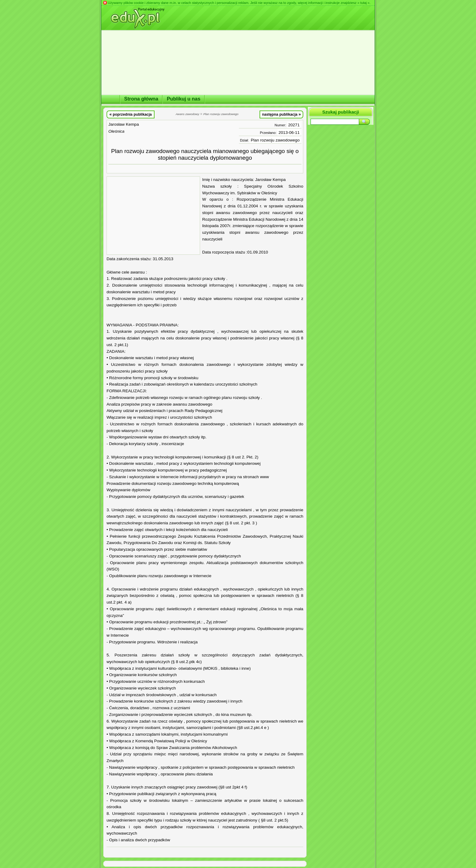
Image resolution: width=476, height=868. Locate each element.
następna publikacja (281, 114)
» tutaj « (363, 3)
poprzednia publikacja (131, 114)
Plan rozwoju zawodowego (275, 140)
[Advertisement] (153, 216)
